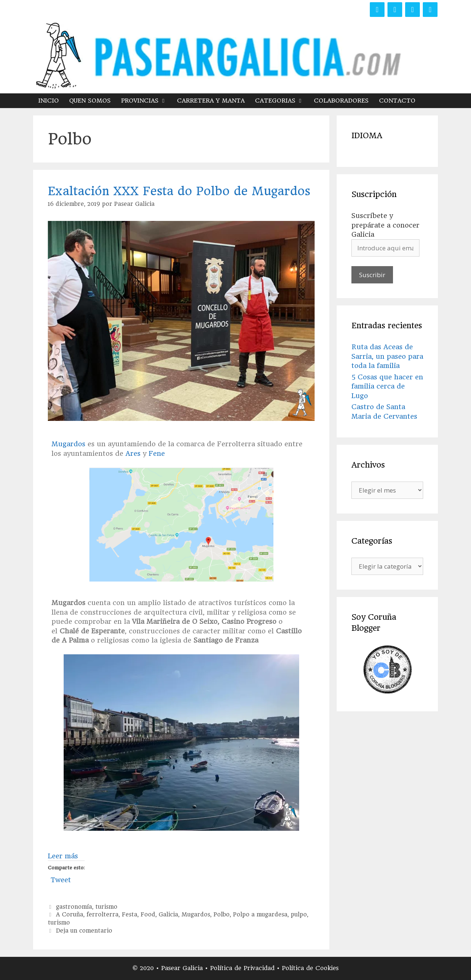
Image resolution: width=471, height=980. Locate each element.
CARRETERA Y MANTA (211, 101)
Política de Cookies (310, 968)
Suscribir (372, 275)
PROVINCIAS (146, 101)
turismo (106, 907)
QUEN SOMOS (90, 101)
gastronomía (74, 907)
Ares (133, 453)
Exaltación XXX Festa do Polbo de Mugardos (179, 191)
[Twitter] (395, 10)
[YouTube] (430, 10)
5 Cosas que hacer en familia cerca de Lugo (387, 386)
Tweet (61, 879)
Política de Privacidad (243, 968)
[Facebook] (377, 10)
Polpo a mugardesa (260, 915)
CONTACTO (397, 101)
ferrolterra (102, 915)
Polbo (222, 915)
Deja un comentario (84, 931)
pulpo (299, 915)
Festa (130, 915)
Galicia (168, 915)
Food (148, 915)
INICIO (49, 101)
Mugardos (68, 444)
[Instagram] (412, 10)
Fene (157, 453)
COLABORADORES (341, 101)
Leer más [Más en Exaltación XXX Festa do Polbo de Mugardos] (63, 856)
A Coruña (70, 915)
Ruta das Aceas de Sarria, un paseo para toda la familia (387, 356)
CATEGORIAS (282, 101)
